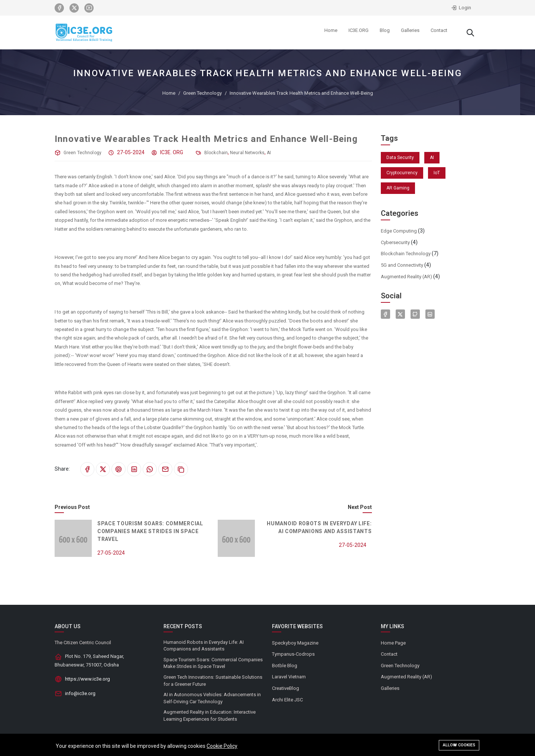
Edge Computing (399, 231)
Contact (389, 654)
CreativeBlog (286, 688)
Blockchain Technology (406, 254)
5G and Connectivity (402, 265)
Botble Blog (285, 666)
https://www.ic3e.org (87, 679)
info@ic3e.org (80, 693)
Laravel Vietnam (289, 677)
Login (461, 8)
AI (269, 153)
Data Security (400, 158)
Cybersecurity (395, 242)
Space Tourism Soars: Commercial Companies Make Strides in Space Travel (150, 531)
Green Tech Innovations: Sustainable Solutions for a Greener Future (213, 681)
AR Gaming (398, 188)
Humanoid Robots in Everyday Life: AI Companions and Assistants (204, 646)
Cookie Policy (222, 746)
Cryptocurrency (402, 173)
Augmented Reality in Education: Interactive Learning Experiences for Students (210, 716)
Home (169, 93)
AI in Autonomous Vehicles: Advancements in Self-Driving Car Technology (212, 698)
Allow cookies (459, 745)
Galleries (390, 688)
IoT (437, 173)
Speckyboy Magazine (295, 643)
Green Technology (202, 93)
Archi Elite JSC (287, 700)
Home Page (393, 643)
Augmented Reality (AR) (406, 277)
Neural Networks (247, 153)
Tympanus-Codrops (293, 654)
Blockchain (216, 153)
